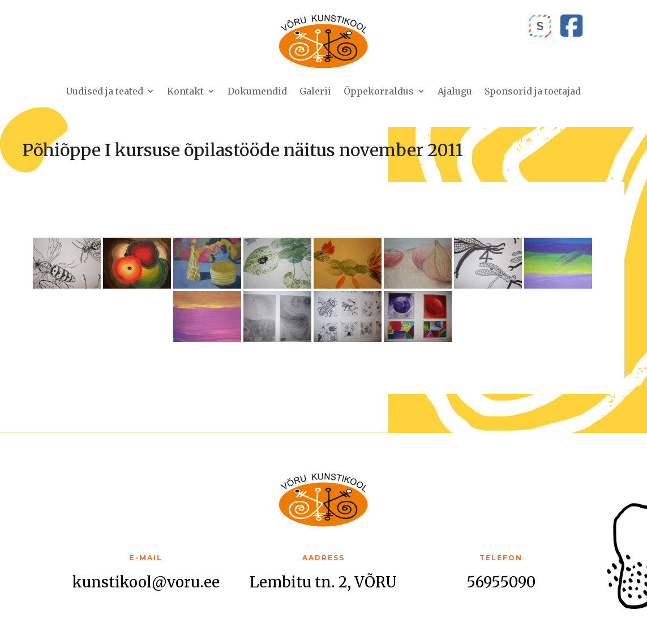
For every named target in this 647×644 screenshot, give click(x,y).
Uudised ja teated (104, 91)
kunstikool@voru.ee (146, 582)
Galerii (315, 91)
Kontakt (185, 91)
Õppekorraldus (379, 91)
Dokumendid (257, 91)
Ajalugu (455, 91)
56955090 (501, 582)
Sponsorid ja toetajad (533, 91)
